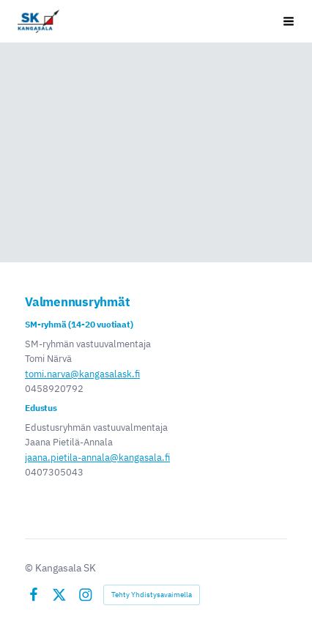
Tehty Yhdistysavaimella (152, 595)
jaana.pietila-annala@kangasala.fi (97, 458)
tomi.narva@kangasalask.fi (82, 374)
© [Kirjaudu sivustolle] (30, 568)
